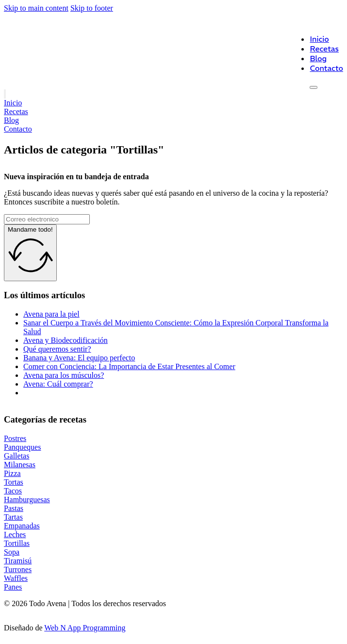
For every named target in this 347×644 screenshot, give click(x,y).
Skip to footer (92, 8)
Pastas (14, 508)
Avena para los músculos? (64, 375)
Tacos (13, 491)
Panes (13, 587)
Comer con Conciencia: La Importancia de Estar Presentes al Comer (129, 366)
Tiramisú (18, 561)
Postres (15, 438)
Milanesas (20, 465)
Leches (15, 534)
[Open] (314, 87)
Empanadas (22, 526)
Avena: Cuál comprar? (58, 384)
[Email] (47, 219)
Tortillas (17, 543)
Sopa (12, 552)
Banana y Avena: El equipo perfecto (79, 358)
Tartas (13, 517)
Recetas (324, 49)
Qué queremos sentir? (57, 349)
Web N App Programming (85, 628)
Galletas (17, 456)
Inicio (319, 39)
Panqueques (22, 447)
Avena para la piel (51, 314)
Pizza (12, 473)
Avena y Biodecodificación (66, 340)
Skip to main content (36, 8)
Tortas (14, 482)
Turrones (18, 569)
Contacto (326, 68)
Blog (318, 58)
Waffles (16, 578)
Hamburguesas (27, 500)
